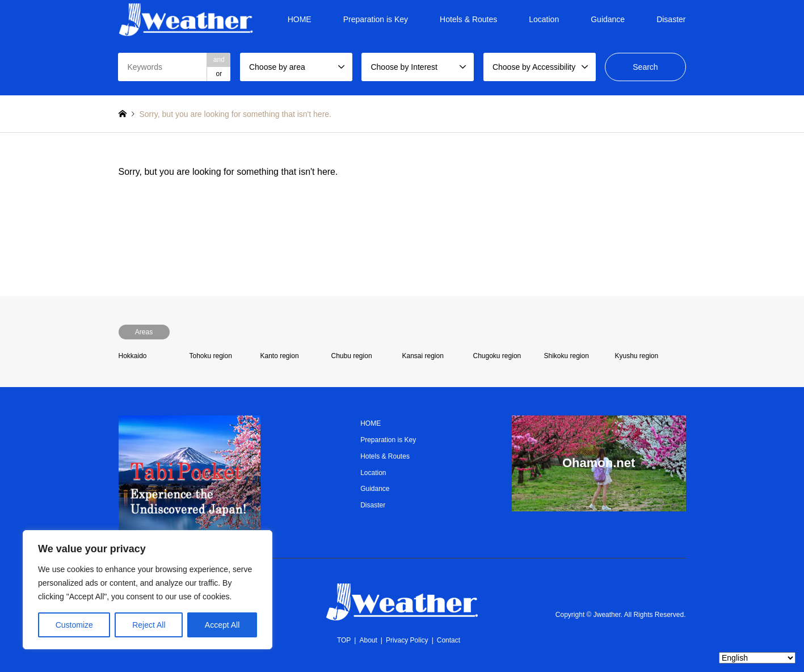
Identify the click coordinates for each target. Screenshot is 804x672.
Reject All (149, 625)
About (368, 640)
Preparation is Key (376, 19)
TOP (344, 640)
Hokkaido (133, 356)
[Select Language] (757, 658)
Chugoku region (497, 356)
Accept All (222, 625)
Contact (449, 640)
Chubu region (352, 356)
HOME (300, 19)
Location (544, 19)
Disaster (671, 19)
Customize (74, 625)
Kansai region (423, 356)
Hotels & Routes (468, 19)
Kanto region (280, 356)
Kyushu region (637, 356)
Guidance (608, 19)
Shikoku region (567, 356)
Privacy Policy (407, 640)
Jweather (607, 615)
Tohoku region (211, 356)
